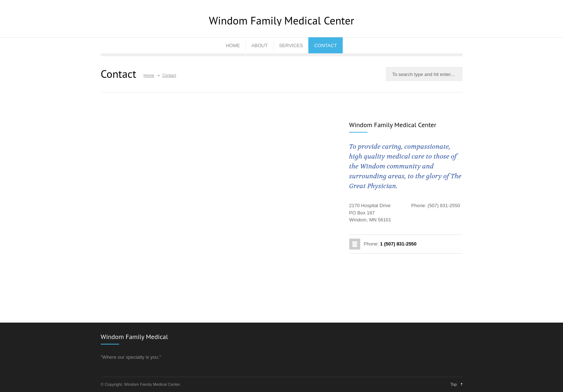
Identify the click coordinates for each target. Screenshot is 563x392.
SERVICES (291, 45)
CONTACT (326, 45)
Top (454, 384)
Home (149, 75)
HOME (233, 45)
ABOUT (260, 45)
